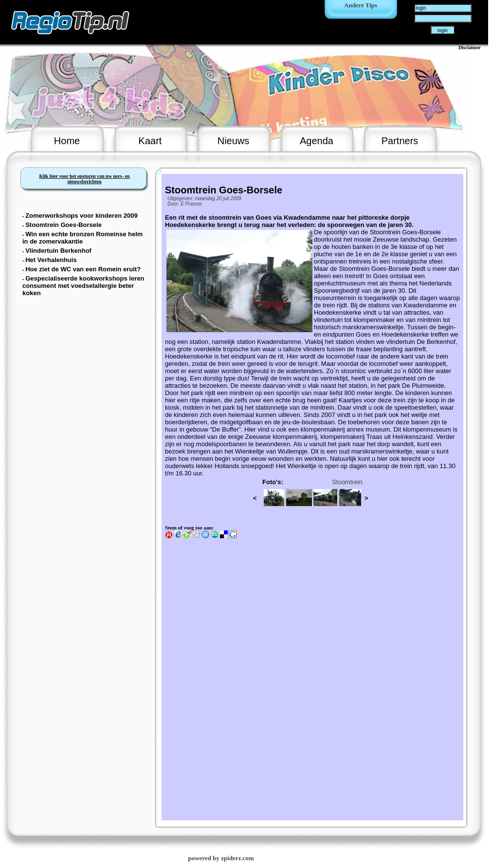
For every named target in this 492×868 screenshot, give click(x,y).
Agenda (317, 141)
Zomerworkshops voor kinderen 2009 (81, 216)
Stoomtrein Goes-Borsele (64, 225)
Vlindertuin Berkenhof (58, 251)
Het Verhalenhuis (51, 260)
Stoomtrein (347, 482)
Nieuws (234, 141)
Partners (400, 141)
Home (67, 141)
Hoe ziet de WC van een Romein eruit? (83, 269)
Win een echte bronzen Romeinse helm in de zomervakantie (82, 238)
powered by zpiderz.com (221, 858)
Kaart (150, 141)
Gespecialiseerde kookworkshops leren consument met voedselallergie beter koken (83, 286)
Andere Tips (361, 5)
